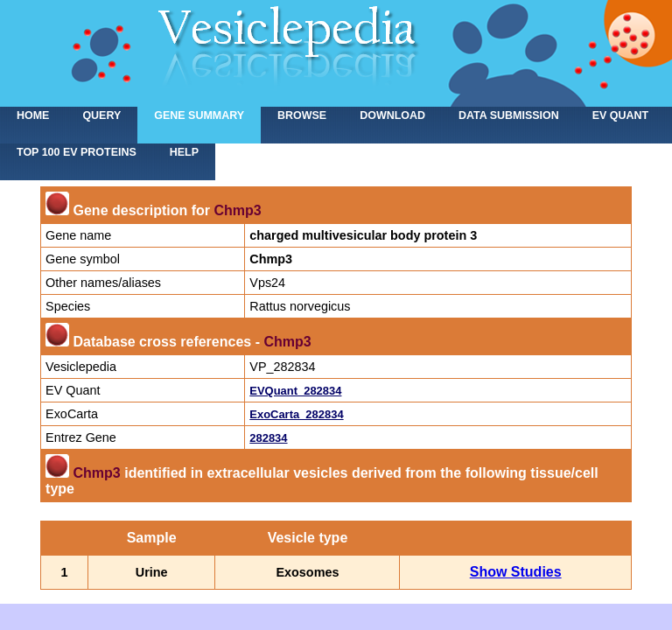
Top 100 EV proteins (77, 152)
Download (392, 115)
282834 (268, 438)
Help (184, 152)
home (33, 115)
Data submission (509, 115)
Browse (302, 115)
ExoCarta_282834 (296, 414)
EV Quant (620, 115)
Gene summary (199, 115)
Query (101, 115)
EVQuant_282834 (295, 391)
